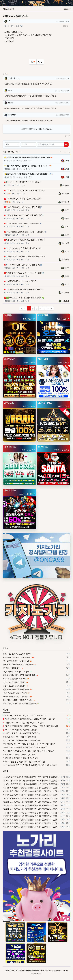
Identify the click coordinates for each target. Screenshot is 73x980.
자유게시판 (67, 9)
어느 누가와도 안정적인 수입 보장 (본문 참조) (20, 730)
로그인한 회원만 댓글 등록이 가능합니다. (37, 129)
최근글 (6, 710)
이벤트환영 (65, 194)
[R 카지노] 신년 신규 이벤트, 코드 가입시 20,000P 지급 (25, 716)
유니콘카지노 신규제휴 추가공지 (15, 693)
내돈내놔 (10, 103)
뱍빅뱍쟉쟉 (65, 202)
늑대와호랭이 (12, 115)
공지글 (6, 648)
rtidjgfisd (65, 301)
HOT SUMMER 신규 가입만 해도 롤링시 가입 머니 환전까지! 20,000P (30, 765)
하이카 (67, 251)
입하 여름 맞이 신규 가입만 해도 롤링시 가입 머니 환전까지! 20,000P (29, 744)
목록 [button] (66, 26)
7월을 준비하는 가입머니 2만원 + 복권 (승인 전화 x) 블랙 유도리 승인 (29, 751)
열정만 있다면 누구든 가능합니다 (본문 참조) (19, 737)
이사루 (67, 210)
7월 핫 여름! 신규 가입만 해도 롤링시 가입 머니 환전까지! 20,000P (29, 719)
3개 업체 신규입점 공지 (11, 668)
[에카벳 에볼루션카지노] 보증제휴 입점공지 (19, 675)
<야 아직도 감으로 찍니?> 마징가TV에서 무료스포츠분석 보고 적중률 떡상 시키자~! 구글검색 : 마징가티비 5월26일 (31, 777)
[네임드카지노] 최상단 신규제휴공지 (16, 689)
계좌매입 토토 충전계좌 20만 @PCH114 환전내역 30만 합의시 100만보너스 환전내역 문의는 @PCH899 (31, 788)
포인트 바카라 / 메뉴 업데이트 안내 (16, 672)
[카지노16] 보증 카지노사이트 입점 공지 (18, 665)
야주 (9, 21)
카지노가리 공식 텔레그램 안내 (14, 682)
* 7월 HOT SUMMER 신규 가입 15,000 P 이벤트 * (24, 723)
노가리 (67, 161)
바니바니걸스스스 (13, 78)
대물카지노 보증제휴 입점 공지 (14, 686)
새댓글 (6, 771)
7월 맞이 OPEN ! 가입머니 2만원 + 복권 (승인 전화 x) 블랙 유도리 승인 (30, 726)
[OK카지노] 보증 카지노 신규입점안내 (17, 654)
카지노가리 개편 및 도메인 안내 (14, 679)
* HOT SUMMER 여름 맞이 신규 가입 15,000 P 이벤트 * (25, 747)
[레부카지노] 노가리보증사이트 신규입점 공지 (20, 704)
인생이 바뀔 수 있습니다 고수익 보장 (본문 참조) (21, 733)
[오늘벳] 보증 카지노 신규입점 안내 (16, 661)
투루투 (10, 90)
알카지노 (66, 186)
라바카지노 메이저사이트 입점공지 (15, 697)
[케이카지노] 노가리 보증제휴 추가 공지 (17, 700)
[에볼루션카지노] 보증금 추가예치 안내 (17, 657)
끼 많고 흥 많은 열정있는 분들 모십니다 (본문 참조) (22, 740)
